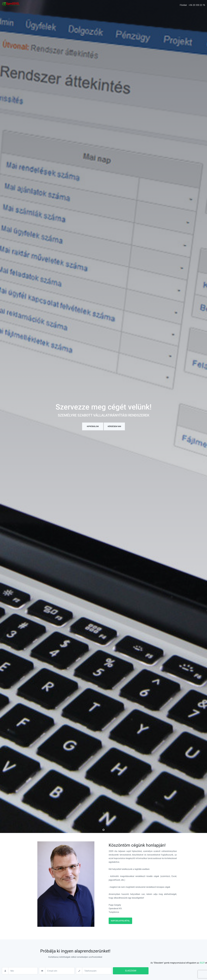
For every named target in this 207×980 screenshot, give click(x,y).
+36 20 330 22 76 (197, 5)
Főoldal (183, 5)
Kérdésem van (114, 426)
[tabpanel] (103, 416)
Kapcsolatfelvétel (120, 921)
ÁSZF (202, 963)
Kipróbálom (93, 426)
